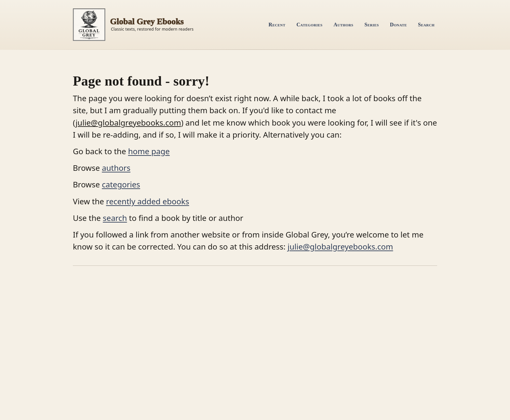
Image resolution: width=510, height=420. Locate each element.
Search (426, 25)
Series (371, 25)
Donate (398, 25)
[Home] (133, 25)
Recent (277, 25)
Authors (344, 25)
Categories (309, 25)
